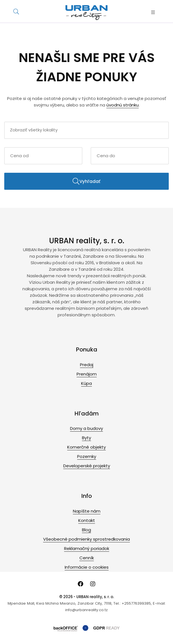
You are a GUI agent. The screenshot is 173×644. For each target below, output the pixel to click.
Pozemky (87, 456)
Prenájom (87, 374)
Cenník (87, 558)
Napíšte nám (87, 511)
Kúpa (87, 383)
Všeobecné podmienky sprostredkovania (87, 539)
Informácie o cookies (87, 567)
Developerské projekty (87, 466)
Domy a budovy (87, 428)
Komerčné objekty (87, 447)
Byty (87, 438)
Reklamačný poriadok (87, 548)
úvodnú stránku (123, 105)
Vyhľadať (87, 181)
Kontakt (87, 520)
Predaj (87, 365)
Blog (87, 530)
